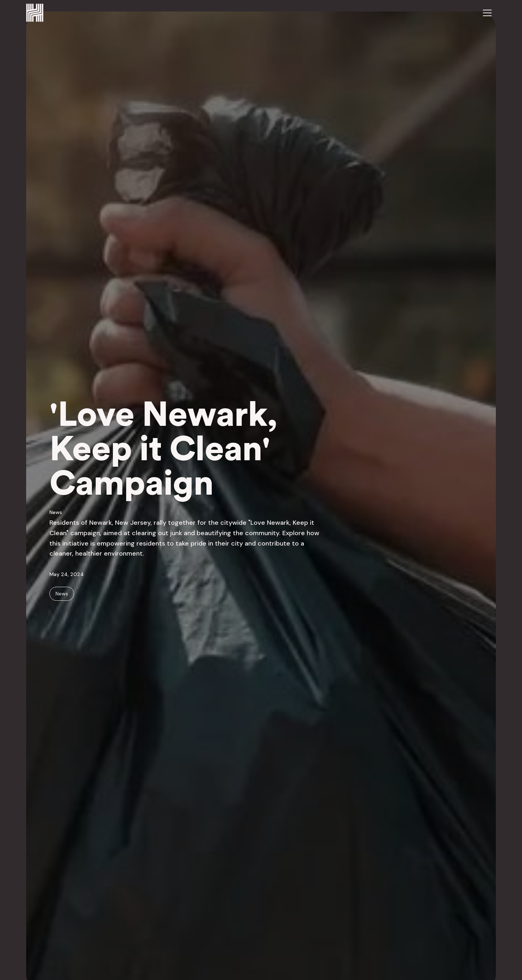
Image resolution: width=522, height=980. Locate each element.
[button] (487, 13)
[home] (35, 13)
